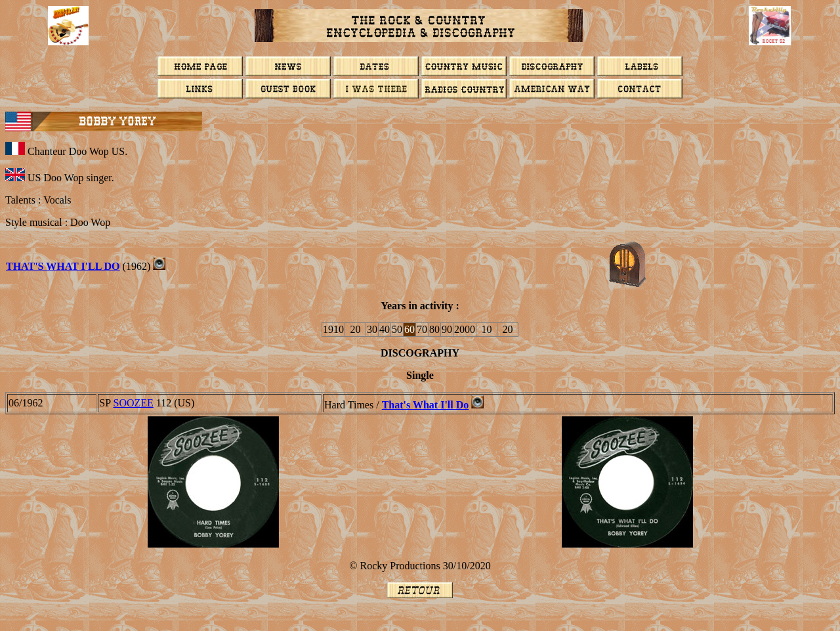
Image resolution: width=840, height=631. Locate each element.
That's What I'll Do (63, 266)
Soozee (134, 403)
